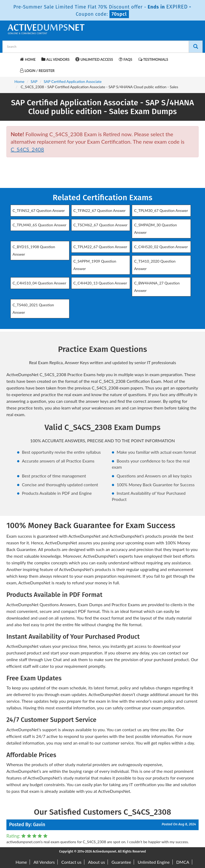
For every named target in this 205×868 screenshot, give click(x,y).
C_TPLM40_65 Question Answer (40, 225)
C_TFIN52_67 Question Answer (39, 210)
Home (28, 59)
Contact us (71, 862)
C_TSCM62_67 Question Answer (100, 225)
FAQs (125, 59)
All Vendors (55, 59)
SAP (34, 81)
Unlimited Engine (154, 862)
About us (96, 862)
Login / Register (37, 71)
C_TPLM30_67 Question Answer (161, 210)
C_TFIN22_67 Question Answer (100, 210)
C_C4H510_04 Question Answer (39, 283)
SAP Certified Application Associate (73, 81)
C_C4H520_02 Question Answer (161, 247)
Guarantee (121, 862)
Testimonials (153, 59)
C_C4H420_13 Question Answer (100, 283)
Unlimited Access (94, 59)
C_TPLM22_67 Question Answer (100, 247)
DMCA (183, 862)
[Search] (196, 47)
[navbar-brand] (13, 59)
